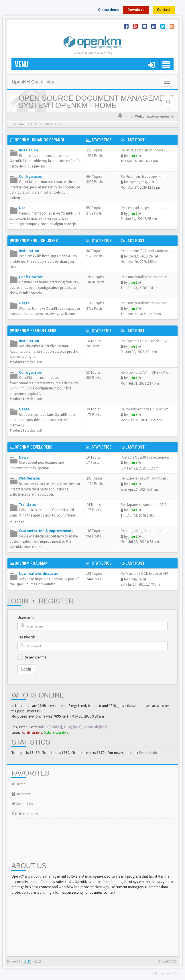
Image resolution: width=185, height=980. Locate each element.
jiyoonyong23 (139, 182)
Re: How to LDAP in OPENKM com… (149, 372)
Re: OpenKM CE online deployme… (148, 341)
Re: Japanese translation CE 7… (145, 505)
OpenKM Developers (34, 447)
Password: (26, 637)
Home (18, 784)
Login (18, 601)
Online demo (109, 10)
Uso (22, 208)
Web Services (30, 478)
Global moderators (56, 732)
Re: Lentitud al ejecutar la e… (143, 208)
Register (56, 601)
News (23, 457)
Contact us (22, 804)
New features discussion (40, 573)
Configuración (31, 177)
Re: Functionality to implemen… (146, 277)
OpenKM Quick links (33, 82)
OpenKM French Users (36, 331)
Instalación (28, 150)
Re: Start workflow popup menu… (147, 303)
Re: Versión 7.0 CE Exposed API (144, 573)
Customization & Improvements (46, 531)
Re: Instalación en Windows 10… (146, 150)
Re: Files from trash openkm (142, 177)
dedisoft (36, 362)
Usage (24, 303)
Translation (29, 505)
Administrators (32, 732)
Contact (164, 10)
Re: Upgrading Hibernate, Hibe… (146, 531)
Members (21, 794)
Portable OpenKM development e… (148, 457)
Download (136, 10)
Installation (29, 251)
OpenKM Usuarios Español (40, 140)
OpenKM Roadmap (31, 563)
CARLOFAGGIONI (141, 256)
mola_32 (135, 579)
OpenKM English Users (36, 241)
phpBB (27, 962)
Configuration (31, 277)
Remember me (35, 657)
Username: (26, 618)
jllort (133, 156)
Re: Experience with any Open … (146, 478)
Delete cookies (24, 814)
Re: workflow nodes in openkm (144, 409)
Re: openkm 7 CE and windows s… (147, 251)
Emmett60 (148, 753)
